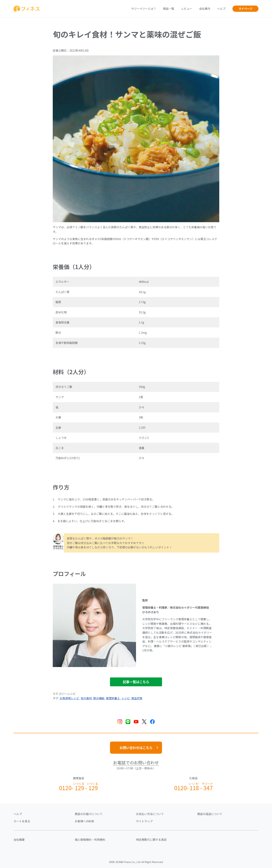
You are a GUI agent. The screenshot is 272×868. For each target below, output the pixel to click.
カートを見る (22, 821)
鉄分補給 (99, 698)
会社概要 (19, 840)
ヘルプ (221, 9)
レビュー (187, 9)
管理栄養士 (113, 698)
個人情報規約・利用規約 (90, 840)
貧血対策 (137, 698)
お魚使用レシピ (69, 698)
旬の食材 (86, 698)
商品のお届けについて (89, 814)
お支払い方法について (150, 814)
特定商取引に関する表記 (151, 840)
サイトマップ (144, 821)
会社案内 (205, 9)
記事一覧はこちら (136, 682)
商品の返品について (210, 814)
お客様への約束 (84, 821)
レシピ (126, 698)
